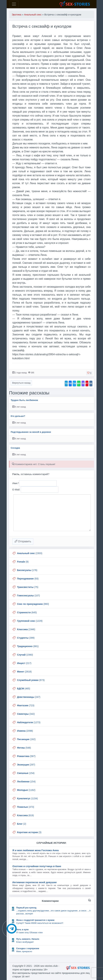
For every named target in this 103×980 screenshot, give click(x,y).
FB (70, 383)
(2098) (25, 731)
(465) (24, 689)
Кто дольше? (18, 416)
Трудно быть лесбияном (24, 400)
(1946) (26, 629)
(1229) (30, 621)
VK (91, 383)
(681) (28, 646)
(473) (26, 807)
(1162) (26, 790)
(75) (28, 587)
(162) (26, 739)
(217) (24, 663)
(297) (26, 765)
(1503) (30, 553)
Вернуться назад (21, 383)
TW (74, 383)
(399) (26, 638)
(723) (26, 705)
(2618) (24, 672)
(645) (27, 612)
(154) (26, 773)
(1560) (25, 655)
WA (79, 383)
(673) (31, 680)
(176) (27, 570)
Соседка (15, 448)
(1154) (28, 798)
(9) (23, 562)
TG (66, 383)
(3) (29, 832)
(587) (26, 756)
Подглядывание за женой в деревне (31, 432)
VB (83, 383)
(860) (33, 604)
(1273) (29, 722)
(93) (28, 579)
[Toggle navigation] (14, 4)
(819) (26, 815)
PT (87, 383)
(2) (22, 824)
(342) (26, 714)
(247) (29, 697)
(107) (29, 596)
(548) (24, 748)
